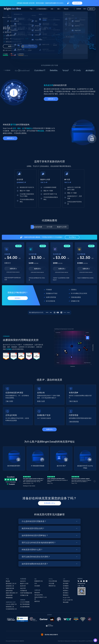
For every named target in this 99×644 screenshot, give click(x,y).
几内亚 (16, 17)
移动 (19, 128)
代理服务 (9, 349)
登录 (85, 9)
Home (4, 17)
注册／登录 (81, 586)
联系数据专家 (81, 583)
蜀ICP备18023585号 (51, 635)
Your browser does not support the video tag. (74, 348)
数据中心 (30, 128)
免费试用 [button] (91, 9)
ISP (23, 128)
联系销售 (79, 9)
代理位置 (10, 17)
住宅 (14, 128)
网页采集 (41, 131)
